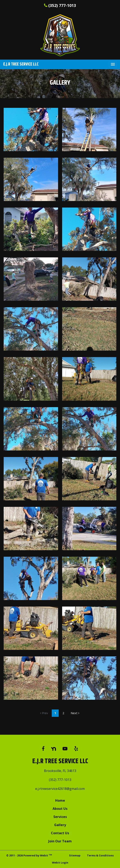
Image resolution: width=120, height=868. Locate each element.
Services (60, 817)
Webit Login (60, 863)
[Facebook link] (43, 749)
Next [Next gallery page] (75, 713)
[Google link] (54, 749)
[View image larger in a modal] (31, 130)
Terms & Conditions (100, 855)
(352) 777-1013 (62, 5)
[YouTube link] (65, 749)
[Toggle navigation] (113, 64)
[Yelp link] (76, 749)
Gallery (60, 825)
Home (60, 800)
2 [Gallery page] (63, 713)
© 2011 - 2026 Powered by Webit (29, 855)
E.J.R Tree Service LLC (21, 64)
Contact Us (60, 833)
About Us (60, 809)
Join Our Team (60, 841)
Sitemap (75, 855)
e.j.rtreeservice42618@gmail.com (60, 789)
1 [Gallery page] (55, 713)
